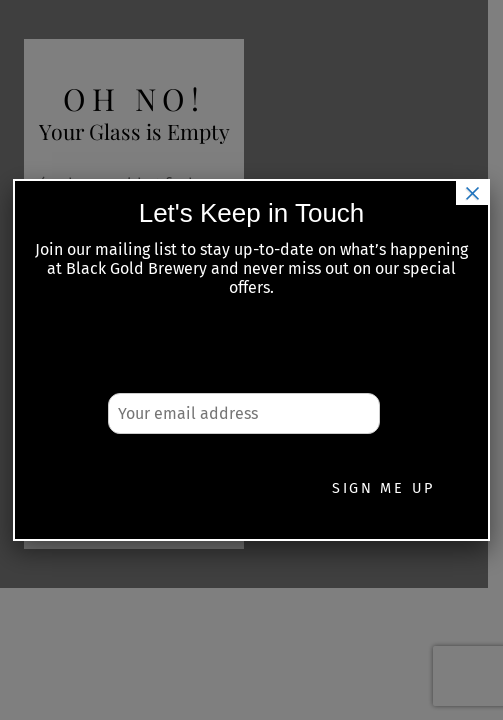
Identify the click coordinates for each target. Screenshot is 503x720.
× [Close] (472, 193)
